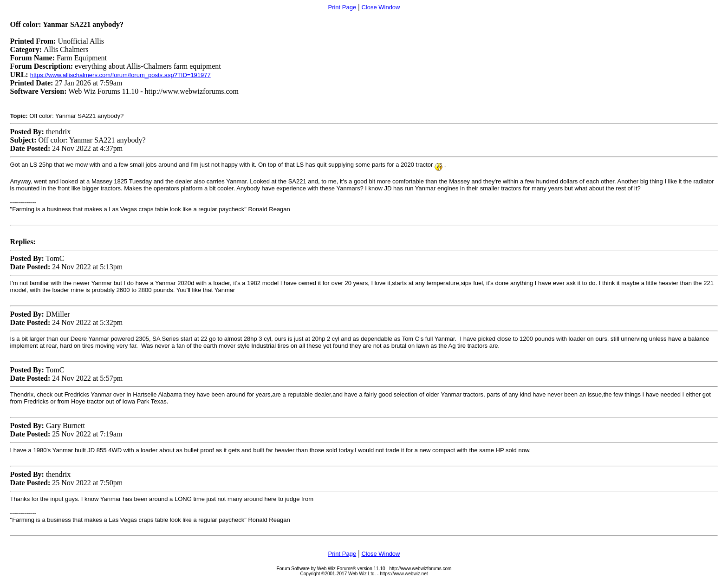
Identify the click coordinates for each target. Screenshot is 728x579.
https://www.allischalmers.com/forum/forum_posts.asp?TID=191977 (120, 75)
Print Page (342, 7)
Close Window (380, 7)
